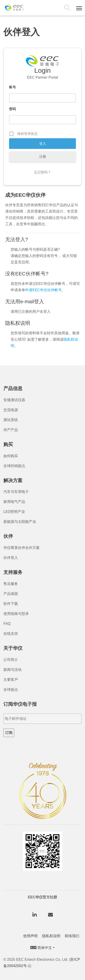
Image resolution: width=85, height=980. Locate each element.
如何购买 (11, 456)
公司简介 (11, 660)
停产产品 (11, 430)
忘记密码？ (42, 172)
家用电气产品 (14, 502)
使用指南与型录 (16, 614)
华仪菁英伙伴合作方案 (22, 548)
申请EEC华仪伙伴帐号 (43, 290)
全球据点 (11, 690)
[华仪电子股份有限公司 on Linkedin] (34, 915)
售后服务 (11, 584)
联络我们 (72, 936)
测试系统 (11, 420)
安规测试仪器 (14, 400)
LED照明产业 (14, 512)
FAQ (7, 624)
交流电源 (11, 410)
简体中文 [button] (41, 947)
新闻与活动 (12, 670)
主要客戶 (11, 680)
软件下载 (11, 604)
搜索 (68, 8)
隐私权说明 (51, 936)
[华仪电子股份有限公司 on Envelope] (51, 915)
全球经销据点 (14, 466)
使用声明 (30, 936)
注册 (43, 156)
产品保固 (11, 594)
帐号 (12, 87)
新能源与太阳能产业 (20, 522)
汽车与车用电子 (16, 492)
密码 (12, 109)
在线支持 (11, 634)
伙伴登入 (11, 558)
